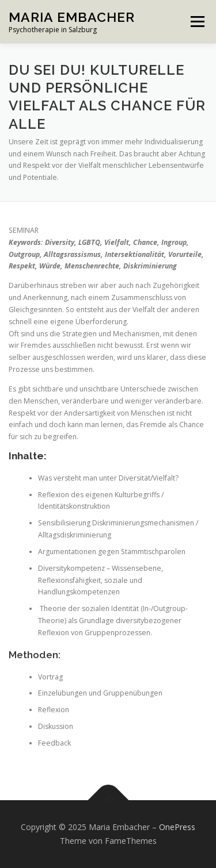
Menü (197, 22)
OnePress (177, 827)
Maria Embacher (72, 17)
